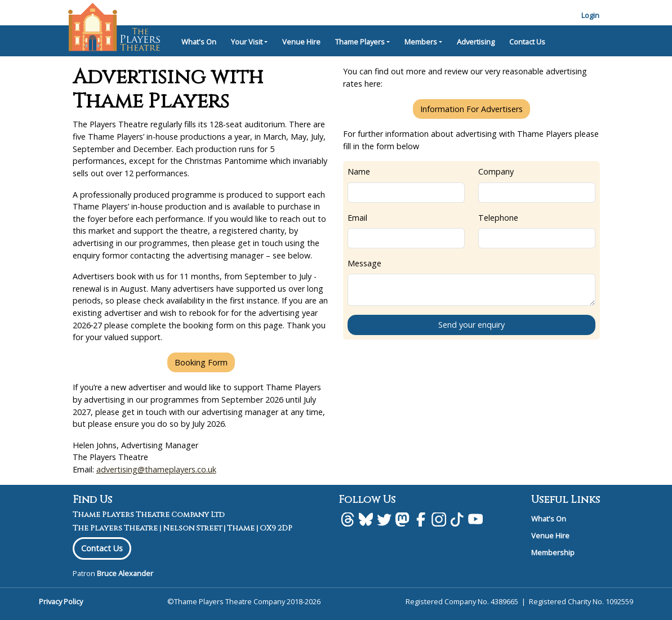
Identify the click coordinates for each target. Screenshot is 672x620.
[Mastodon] (402, 519)
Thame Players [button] (360, 42)
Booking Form (201, 362)
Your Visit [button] (247, 42)
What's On (199, 42)
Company (496, 171)
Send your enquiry (471, 325)
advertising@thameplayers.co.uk (156, 469)
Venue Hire (301, 42)
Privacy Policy (61, 601)
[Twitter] (384, 519)
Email (357, 218)
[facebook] (421, 519)
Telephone (498, 218)
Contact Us (527, 42)
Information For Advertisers (471, 109)
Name (359, 171)
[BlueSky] (366, 519)
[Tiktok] (457, 519)
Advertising (476, 42)
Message (364, 263)
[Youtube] (475, 519)
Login (590, 15)
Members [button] (421, 42)
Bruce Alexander (125, 573)
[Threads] (348, 519)
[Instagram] (439, 519)
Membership (553, 552)
